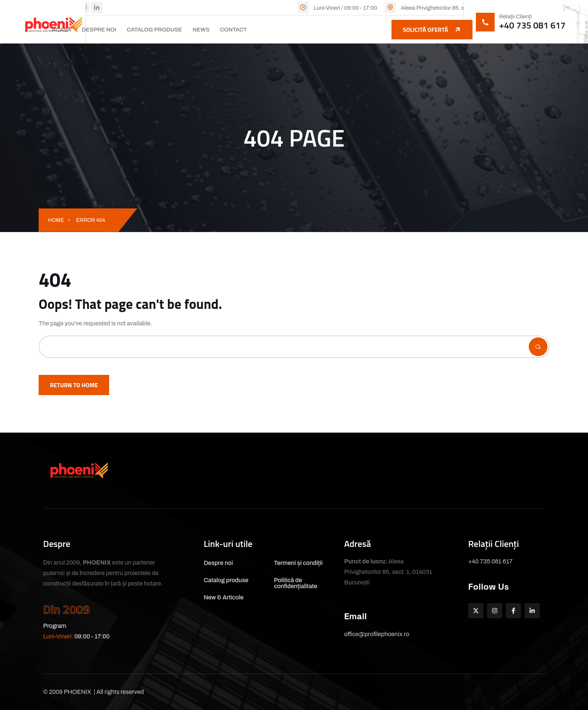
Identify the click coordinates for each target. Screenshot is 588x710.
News (201, 30)
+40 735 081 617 (532, 25)
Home (56, 220)
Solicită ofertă (432, 30)
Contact (234, 30)
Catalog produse (154, 30)
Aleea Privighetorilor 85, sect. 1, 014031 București (462, 8)
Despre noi (99, 30)
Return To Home (74, 385)
